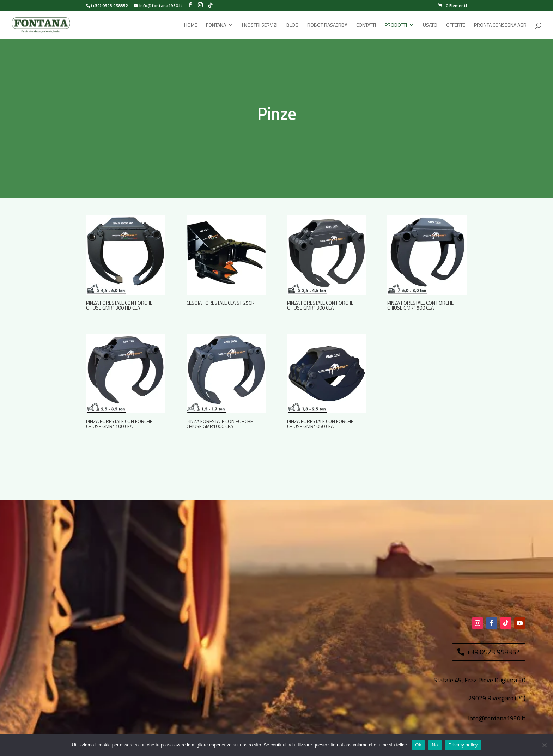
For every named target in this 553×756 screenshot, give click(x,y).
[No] (544, 745)
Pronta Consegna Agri (501, 26)
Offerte (456, 26)
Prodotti (396, 26)
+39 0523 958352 (493, 652)
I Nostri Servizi (260, 26)
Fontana (216, 26)
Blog (292, 26)
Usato (430, 26)
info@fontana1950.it (497, 718)
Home (191, 26)
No (435, 745)
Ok (418, 745)
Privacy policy (463, 745)
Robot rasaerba (327, 26)
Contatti (366, 26)
